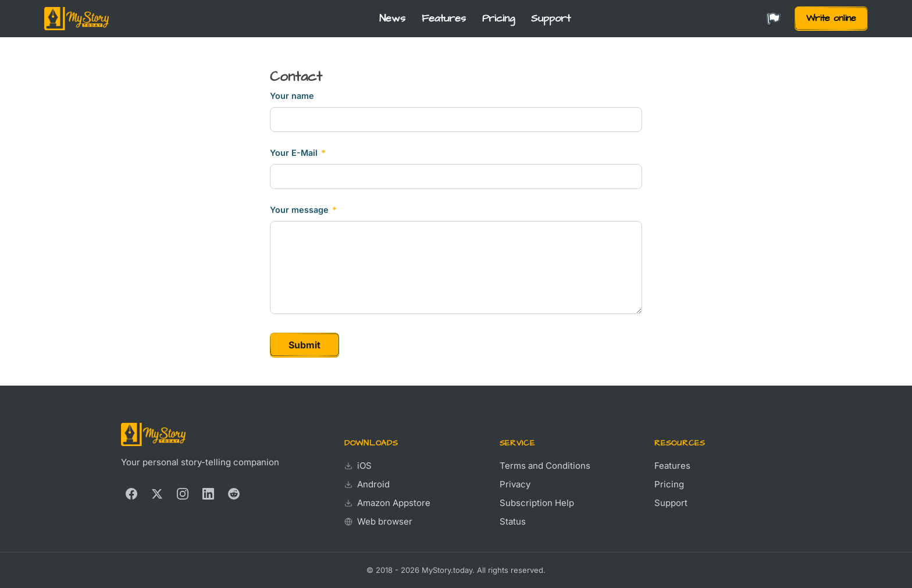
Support (551, 19)
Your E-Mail (298, 153)
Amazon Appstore (387, 503)
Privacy (515, 484)
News (392, 19)
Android (367, 484)
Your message (303, 210)
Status (513, 521)
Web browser (378, 521)
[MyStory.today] (76, 19)
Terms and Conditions (545, 466)
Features (444, 19)
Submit (304, 345)
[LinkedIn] (208, 494)
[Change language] (774, 19)
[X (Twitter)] (157, 494)
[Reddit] (234, 494)
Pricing (498, 19)
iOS (358, 466)
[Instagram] (183, 494)
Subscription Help (537, 503)
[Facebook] (131, 494)
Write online (831, 18)
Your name (292, 96)
